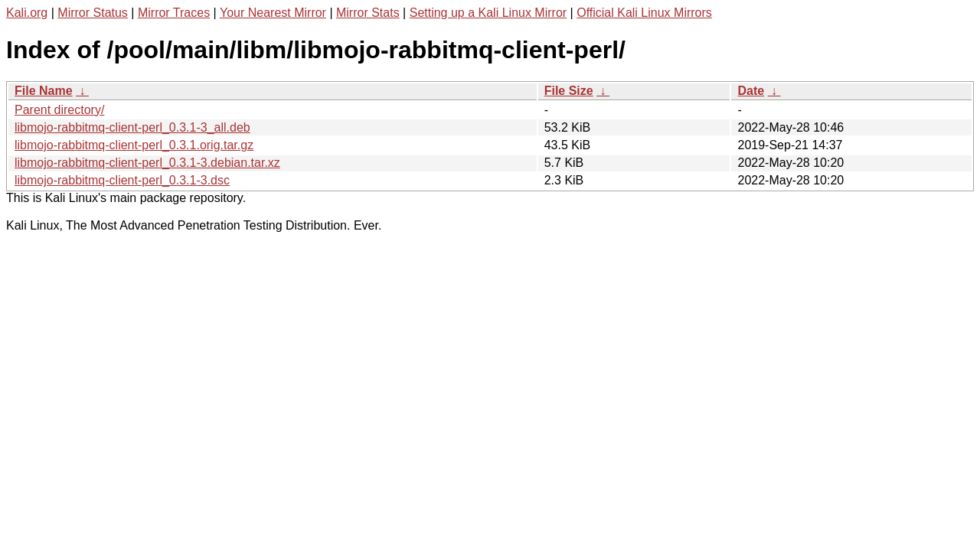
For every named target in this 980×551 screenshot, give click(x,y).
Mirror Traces (174, 13)
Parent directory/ (59, 110)
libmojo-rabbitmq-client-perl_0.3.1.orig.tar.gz (134, 145)
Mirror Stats (368, 13)
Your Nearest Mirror (273, 13)
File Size (569, 91)
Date (751, 91)
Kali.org (27, 13)
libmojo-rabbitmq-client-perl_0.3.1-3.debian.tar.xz (147, 163)
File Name (44, 91)
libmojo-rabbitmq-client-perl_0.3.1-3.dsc (122, 180)
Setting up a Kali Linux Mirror (488, 13)
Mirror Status (93, 13)
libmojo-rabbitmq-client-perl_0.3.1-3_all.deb (132, 127)
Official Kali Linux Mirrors (644, 13)
